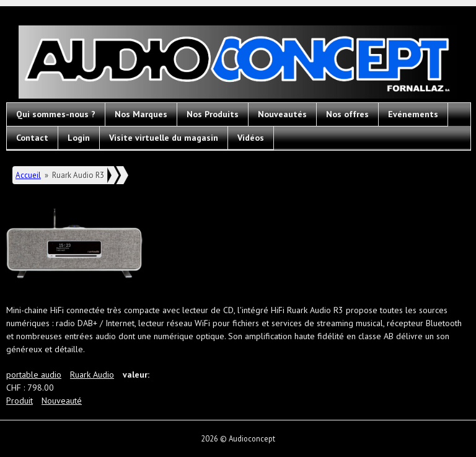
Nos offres (347, 114)
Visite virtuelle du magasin (164, 138)
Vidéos (251, 138)
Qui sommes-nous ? (56, 114)
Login (79, 138)
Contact (32, 138)
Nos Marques (141, 114)
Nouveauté (62, 401)
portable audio (34, 375)
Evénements (413, 114)
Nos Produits (213, 114)
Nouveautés (282, 114)
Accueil (28, 175)
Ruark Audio (92, 375)
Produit (20, 401)
